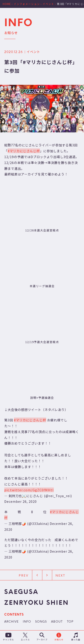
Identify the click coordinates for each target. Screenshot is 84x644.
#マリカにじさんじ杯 (24, 151)
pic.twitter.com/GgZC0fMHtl (29, 490)
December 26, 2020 (20, 501)
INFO (27, 622)
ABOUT (57, 622)
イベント (33, 52)
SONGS (41, 622)
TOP (70, 622)
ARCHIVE (11, 622)
